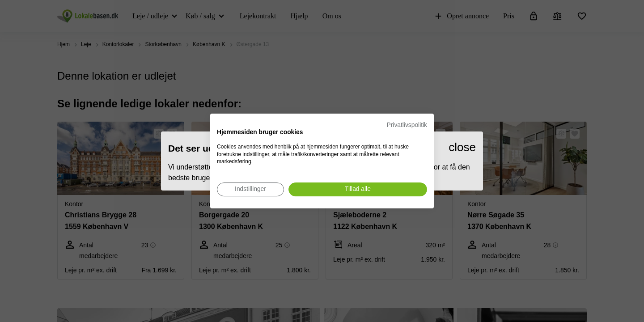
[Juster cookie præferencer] (250, 189)
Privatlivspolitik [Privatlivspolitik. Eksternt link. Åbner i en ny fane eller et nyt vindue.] (407, 125)
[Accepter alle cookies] (358, 189)
